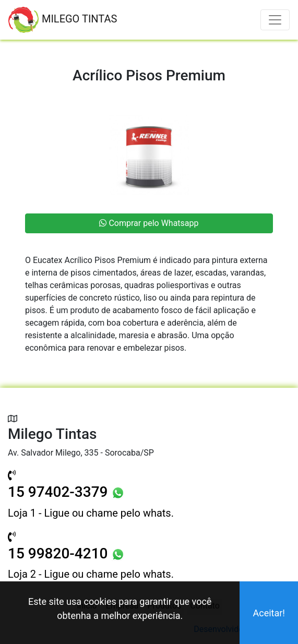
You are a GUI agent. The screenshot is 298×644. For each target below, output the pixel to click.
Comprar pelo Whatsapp (149, 223)
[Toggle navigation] (275, 20)
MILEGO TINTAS (63, 20)
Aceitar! (269, 613)
